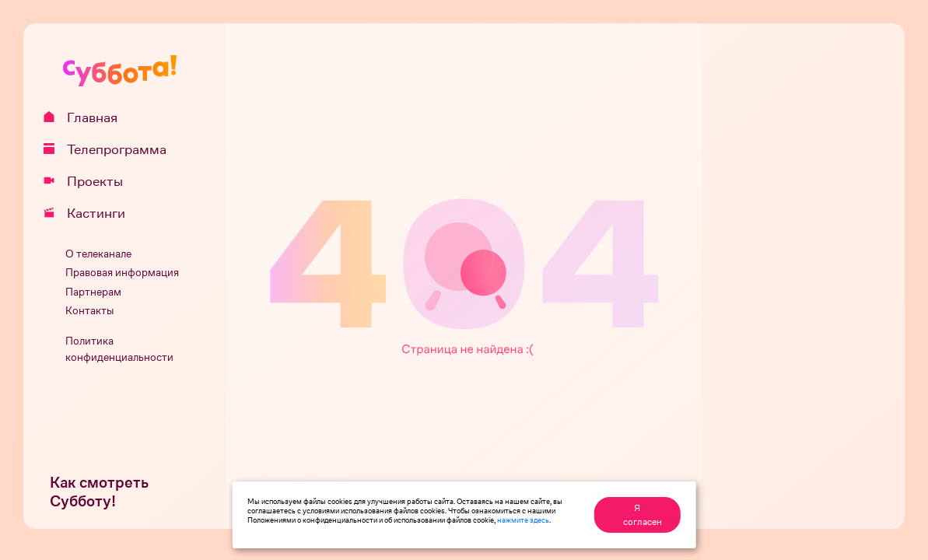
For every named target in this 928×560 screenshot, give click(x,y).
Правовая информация (122, 273)
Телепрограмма (110, 149)
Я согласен (643, 515)
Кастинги (90, 213)
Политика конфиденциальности (119, 349)
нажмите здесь (523, 520)
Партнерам (93, 292)
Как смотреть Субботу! (99, 492)
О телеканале (98, 254)
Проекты (89, 181)
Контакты (89, 311)
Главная (86, 117)
